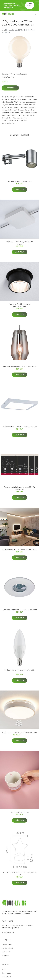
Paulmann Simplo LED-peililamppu (20, 181)
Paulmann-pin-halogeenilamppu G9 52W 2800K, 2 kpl (20, 488)
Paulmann (24, 74)
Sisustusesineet (7, 948)
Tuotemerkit (15, 74)
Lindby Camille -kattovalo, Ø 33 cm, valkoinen (19, 732)
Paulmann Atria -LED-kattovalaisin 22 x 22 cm (19, 427)
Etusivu (4, 28)
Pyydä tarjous (30, 4)
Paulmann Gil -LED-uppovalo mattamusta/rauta (20, 305)
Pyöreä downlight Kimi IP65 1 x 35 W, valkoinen (20, 610)
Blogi (3, 969)
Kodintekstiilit (6, 944)
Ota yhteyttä (6, 973)
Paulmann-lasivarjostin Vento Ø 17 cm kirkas (20, 367)
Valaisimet (5, 956)
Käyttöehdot (6, 977)
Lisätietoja (10, 88)
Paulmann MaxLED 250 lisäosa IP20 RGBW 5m (19, 550)
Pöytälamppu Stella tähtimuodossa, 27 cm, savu (19, 874)
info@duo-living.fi (8, 932)
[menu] (36, 14)
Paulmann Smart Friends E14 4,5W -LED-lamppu (20, 671)
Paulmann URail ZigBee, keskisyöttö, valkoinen (19, 243)
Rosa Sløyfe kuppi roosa (19, 812)
